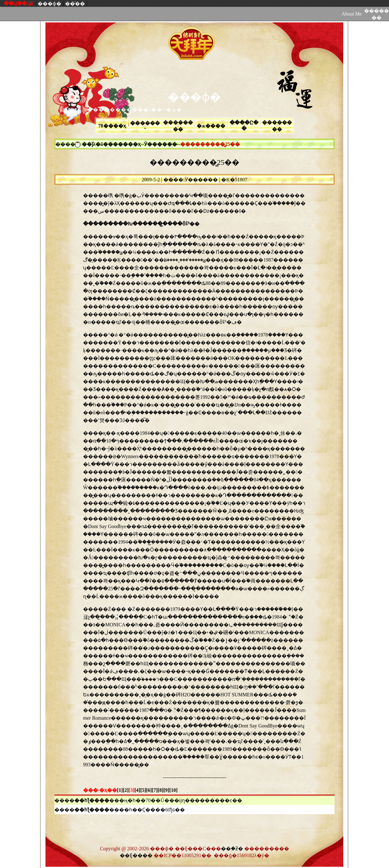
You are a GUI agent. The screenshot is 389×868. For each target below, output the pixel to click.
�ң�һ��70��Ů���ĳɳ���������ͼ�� (181, 800)
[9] (166, 790)
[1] (120, 790)
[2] (126, 790)
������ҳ (124, 144)
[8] (161, 790)
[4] (137, 790)
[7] (155, 790)
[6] (149, 790)
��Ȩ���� (136, 855)
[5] (143, 790)
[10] (173, 790)
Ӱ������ (161, 144)
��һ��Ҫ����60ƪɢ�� (152, 810)
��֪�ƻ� (232, 849)
